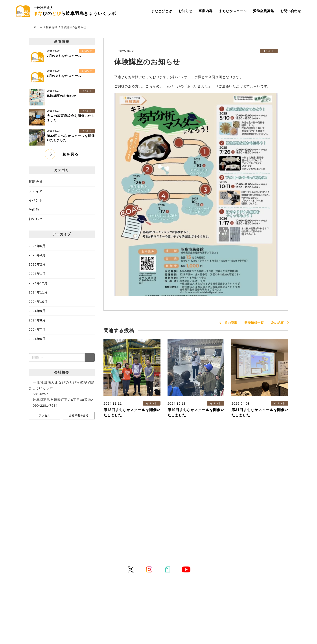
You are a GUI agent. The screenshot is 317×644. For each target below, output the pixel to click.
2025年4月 (37, 255)
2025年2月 (37, 264)
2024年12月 (38, 283)
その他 (34, 209)
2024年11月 (38, 292)
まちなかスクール (233, 11)
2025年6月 (37, 246)
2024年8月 (37, 320)
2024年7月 (37, 329)
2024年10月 (38, 302)
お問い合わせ (291, 11)
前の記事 (231, 323)
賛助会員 (36, 182)
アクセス (44, 415)
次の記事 (277, 323)
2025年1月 (37, 274)
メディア (36, 191)
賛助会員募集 (264, 11)
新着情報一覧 (254, 323)
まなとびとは (162, 11)
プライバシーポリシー (148, 550)
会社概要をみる (79, 415)
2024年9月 (37, 311)
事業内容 (205, 11)
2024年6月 (37, 339)
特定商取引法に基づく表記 (194, 550)
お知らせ (185, 11)
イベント (36, 200)
